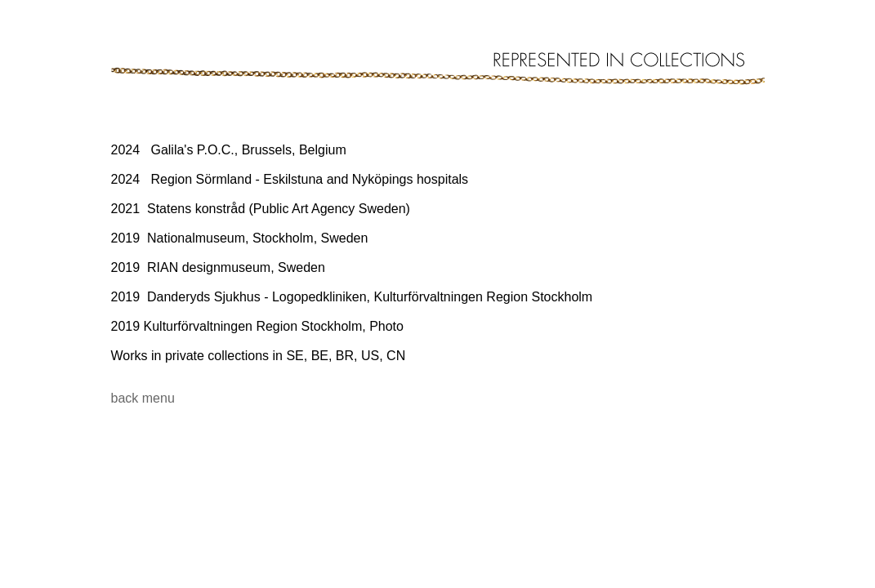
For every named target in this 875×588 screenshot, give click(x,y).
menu (158, 398)
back (125, 398)
